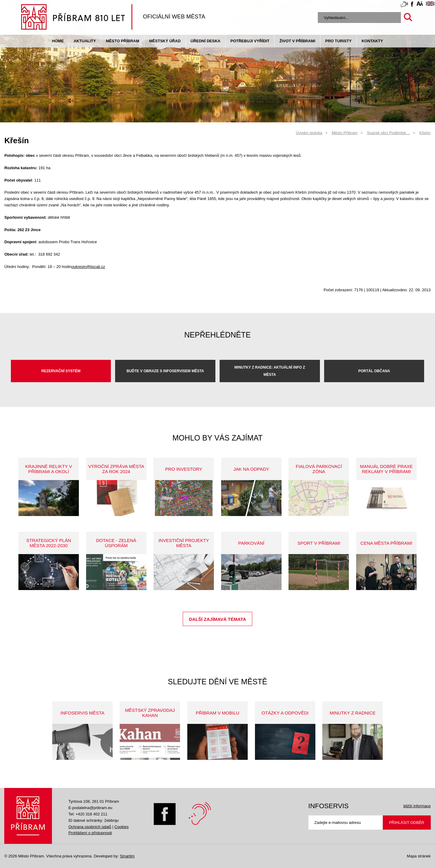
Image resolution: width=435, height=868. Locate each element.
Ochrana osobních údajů (90, 827)
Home (58, 41)
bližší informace (417, 806)
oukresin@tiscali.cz (88, 267)
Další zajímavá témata (217, 619)
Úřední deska (206, 41)
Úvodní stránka (309, 133)
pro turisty (338, 41)
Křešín (425, 133)
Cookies (122, 827)
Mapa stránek (419, 856)
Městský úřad (165, 41)
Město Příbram (123, 41)
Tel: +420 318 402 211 (88, 814)
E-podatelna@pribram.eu (90, 808)
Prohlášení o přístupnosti (90, 833)
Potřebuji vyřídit (250, 41)
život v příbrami (297, 41)
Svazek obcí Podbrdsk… (388, 133)
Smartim (127, 856)
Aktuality (85, 41)
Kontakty (372, 41)
